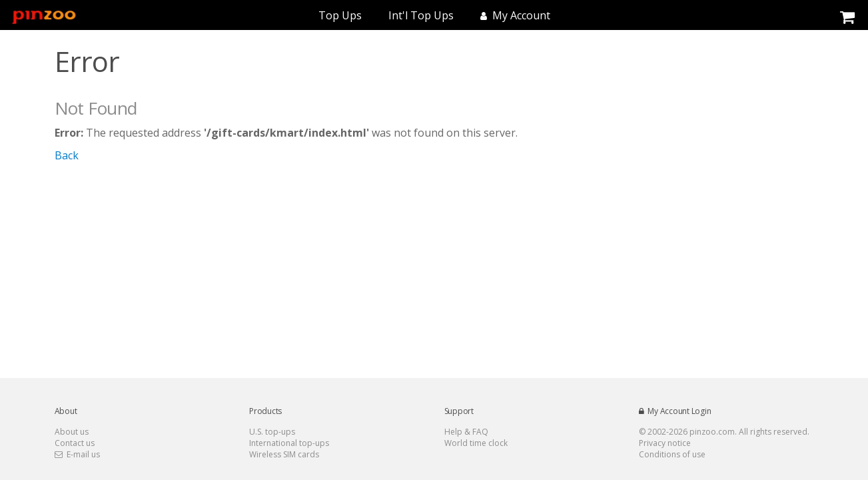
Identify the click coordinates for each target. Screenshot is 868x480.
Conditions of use (672, 454)
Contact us (75, 443)
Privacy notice (665, 443)
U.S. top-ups (272, 432)
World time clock (476, 443)
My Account (515, 15)
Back (67, 155)
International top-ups (289, 443)
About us (72, 432)
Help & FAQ (466, 432)
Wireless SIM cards (284, 454)
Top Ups (340, 15)
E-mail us (77, 454)
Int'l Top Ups (421, 15)
